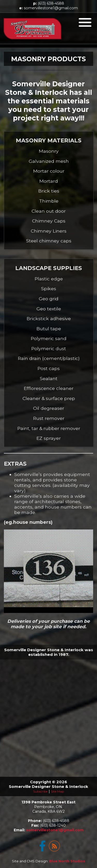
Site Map (57, 791)
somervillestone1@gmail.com (51, 8)
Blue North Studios (67, 861)
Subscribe (40, 791)
